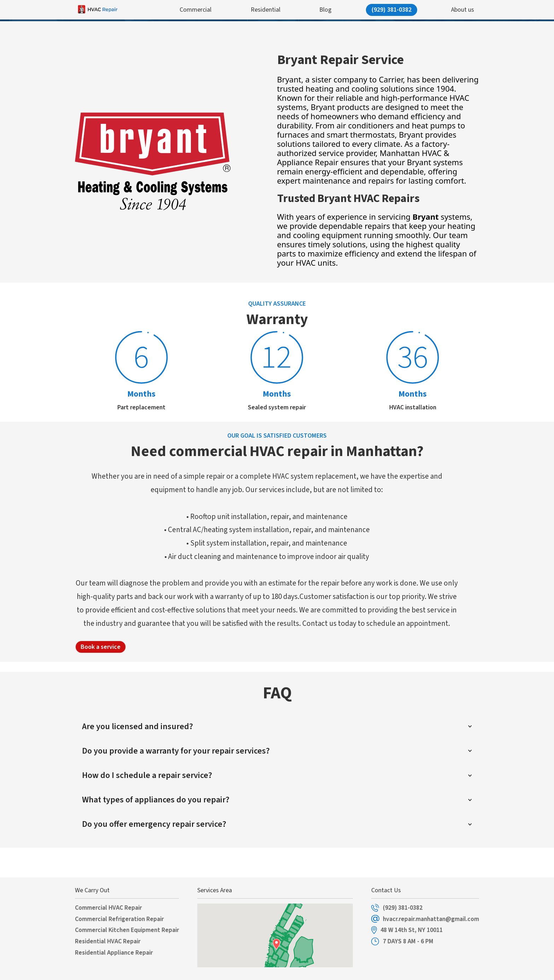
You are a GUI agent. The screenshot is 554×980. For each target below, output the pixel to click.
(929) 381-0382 (392, 10)
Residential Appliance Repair (114, 953)
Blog (325, 10)
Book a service (101, 647)
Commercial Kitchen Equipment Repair (127, 930)
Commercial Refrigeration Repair (119, 919)
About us (463, 10)
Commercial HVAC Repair (108, 908)
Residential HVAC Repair (108, 941)
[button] (277, 727)
